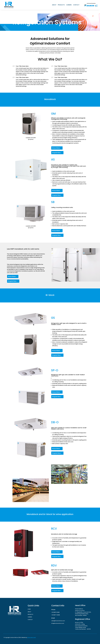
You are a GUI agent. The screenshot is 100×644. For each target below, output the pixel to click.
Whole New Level (31, 637)
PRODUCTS (61, 5)
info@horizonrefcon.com (58, 623)
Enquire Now (60, 153)
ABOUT (54, 5)
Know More (60, 148)
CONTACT (76, 5)
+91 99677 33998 (56, 615)
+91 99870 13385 (55, 612)
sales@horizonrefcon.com (58, 621)
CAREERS (69, 5)
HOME (29, 609)
